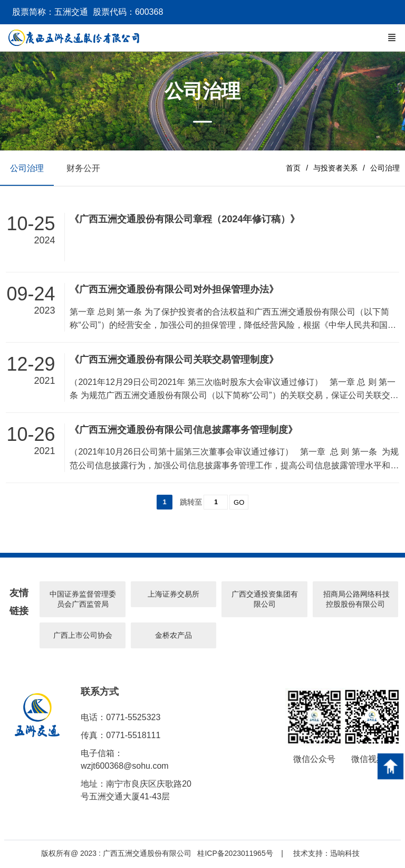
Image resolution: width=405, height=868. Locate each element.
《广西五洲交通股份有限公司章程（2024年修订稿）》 (185, 221)
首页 (293, 168)
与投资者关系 (335, 168)
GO (239, 503)
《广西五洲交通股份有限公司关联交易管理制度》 (174, 361)
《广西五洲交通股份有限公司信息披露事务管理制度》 (184, 431)
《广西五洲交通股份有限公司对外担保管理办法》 (174, 291)
